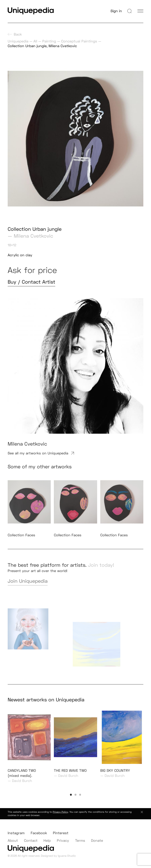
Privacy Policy (60, 814)
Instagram (16, 837)
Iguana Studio (67, 858)
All (35, 41)
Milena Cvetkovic (33, 236)
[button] (71, 798)
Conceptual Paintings (79, 41)
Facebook (39, 837)
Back (15, 34)
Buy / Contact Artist (31, 282)
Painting (49, 41)
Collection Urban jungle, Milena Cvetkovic (42, 46)
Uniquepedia (18, 41)
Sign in (116, 11)
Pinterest (61, 837)
